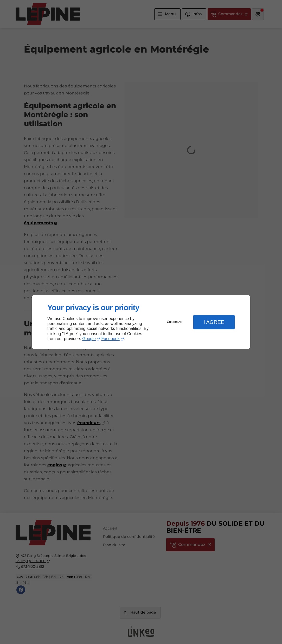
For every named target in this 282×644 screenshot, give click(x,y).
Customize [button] (174, 322)
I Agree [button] (214, 322)
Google (89, 339)
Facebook (111, 339)
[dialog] (141, 322)
